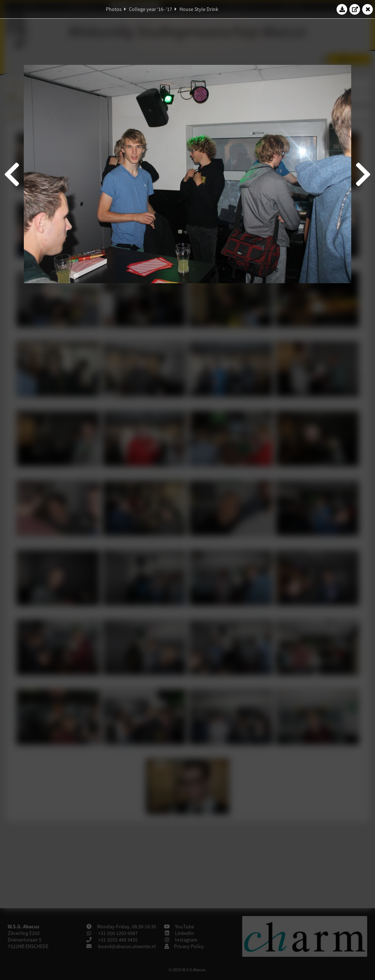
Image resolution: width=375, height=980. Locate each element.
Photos (114, 9)
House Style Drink (199, 9)
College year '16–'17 (151, 9)
